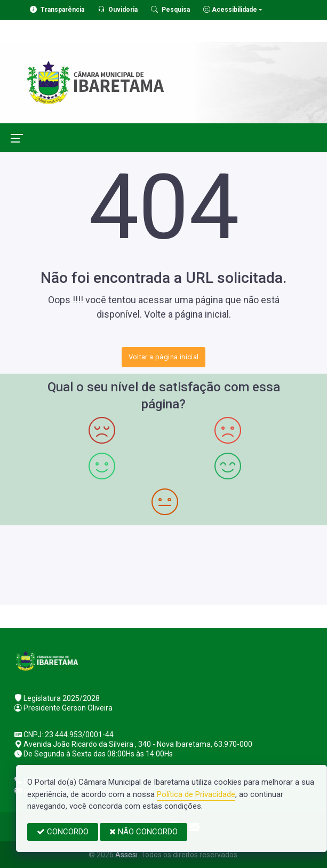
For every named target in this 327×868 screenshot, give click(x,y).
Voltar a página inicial (164, 357)
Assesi (126, 855)
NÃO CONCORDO (143, 832)
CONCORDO (63, 832)
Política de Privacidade (196, 794)
